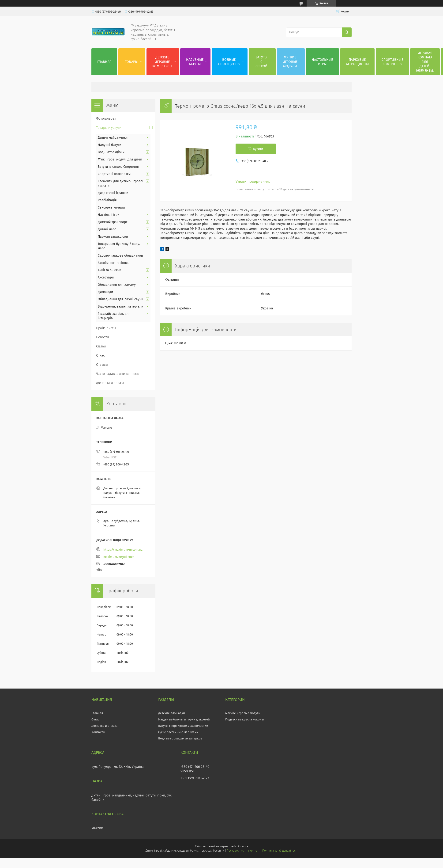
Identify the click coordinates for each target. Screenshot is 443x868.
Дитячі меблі (108, 229)
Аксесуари (106, 277)
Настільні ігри (109, 215)
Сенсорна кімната (111, 207)
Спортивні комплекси (114, 174)
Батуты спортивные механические (183, 726)
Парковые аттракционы (357, 62)
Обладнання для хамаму (117, 285)
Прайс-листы (106, 328)
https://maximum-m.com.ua (123, 550)
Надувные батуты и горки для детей (184, 719)
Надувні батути (109, 145)
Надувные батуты (195, 62)
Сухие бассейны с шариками (178, 732)
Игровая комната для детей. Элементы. (425, 62)
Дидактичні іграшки (113, 193)
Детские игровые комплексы (162, 62)
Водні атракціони (111, 152)
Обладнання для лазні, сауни (120, 299)
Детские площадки (172, 713)
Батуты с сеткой (262, 62)
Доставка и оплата (110, 383)
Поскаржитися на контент (243, 851)
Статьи (101, 346)
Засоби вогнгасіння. (113, 263)
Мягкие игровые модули (290, 62)
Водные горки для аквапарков (180, 738)
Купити (258, 149)
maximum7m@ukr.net (119, 557)
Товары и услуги (109, 128)
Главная (104, 62)
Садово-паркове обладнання (120, 256)
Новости (102, 337)
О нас (100, 356)
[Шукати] (347, 32)
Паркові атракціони (113, 237)
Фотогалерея (106, 119)
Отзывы (102, 365)
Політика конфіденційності (280, 851)
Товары (131, 62)
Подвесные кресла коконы (245, 719)
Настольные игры (322, 62)
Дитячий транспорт (113, 222)
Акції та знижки (109, 270)
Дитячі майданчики (113, 138)
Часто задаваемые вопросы (118, 374)
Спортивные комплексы (392, 62)
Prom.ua (243, 846)
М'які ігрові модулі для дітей (120, 159)
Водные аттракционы (229, 62)
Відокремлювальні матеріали (120, 306)
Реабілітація (107, 200)
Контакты (98, 732)
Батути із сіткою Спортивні (118, 167)
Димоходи (105, 292)
